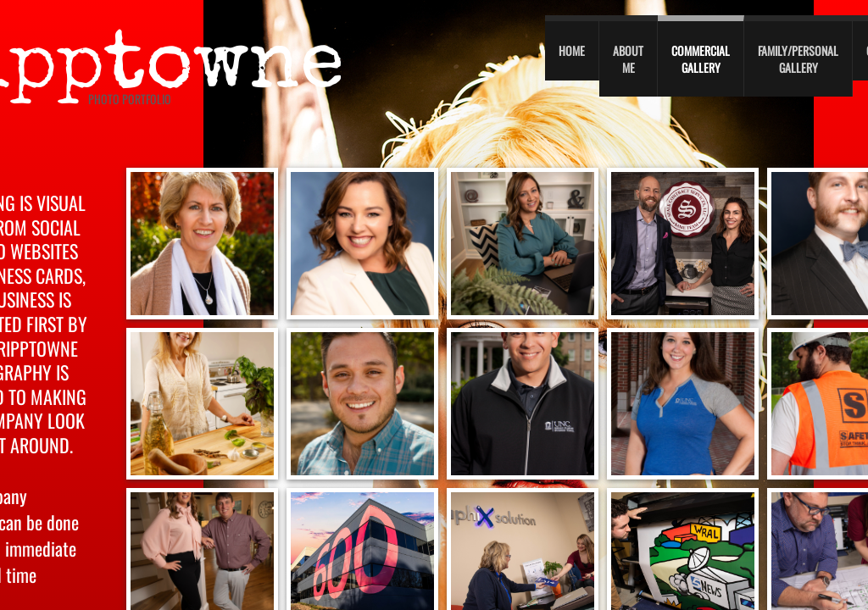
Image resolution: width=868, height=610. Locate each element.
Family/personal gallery (798, 59)
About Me (628, 59)
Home (572, 50)
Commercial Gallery (701, 59)
